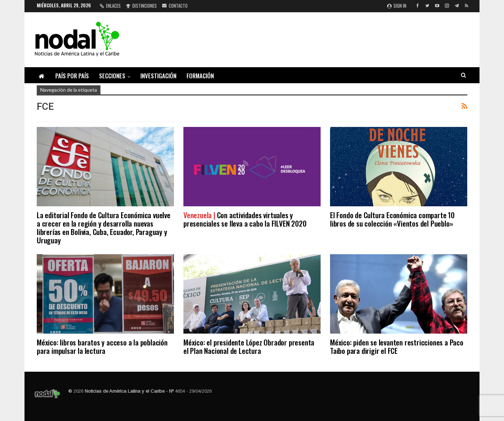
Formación (200, 76)
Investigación (158, 76)
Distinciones (141, 6)
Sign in (397, 6)
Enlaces (110, 6)
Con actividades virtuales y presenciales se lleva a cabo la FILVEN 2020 (245, 219)
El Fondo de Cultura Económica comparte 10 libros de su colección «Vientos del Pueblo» (392, 219)
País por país (72, 76)
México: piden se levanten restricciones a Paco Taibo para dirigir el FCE (397, 346)
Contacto (175, 6)
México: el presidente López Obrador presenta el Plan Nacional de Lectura (249, 346)
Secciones (112, 76)
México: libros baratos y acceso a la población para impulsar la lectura (102, 346)
